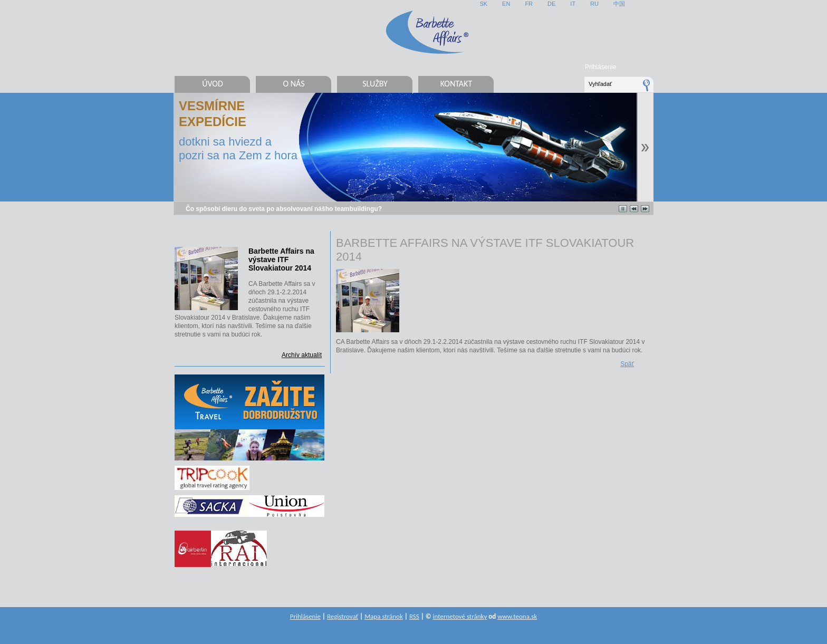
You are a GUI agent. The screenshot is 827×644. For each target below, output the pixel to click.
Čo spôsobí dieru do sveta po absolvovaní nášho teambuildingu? (284, 209)
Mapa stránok (384, 616)
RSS (414, 616)
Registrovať (343, 616)
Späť (627, 364)
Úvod (213, 84)
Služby (375, 84)
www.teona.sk (517, 616)
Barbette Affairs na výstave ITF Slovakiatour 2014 (281, 259)
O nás (294, 84)
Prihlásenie (600, 67)
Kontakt (456, 84)
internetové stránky (460, 616)
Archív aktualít (302, 355)
